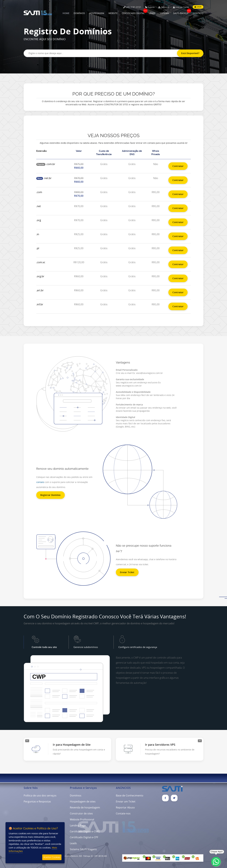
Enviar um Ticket (126, 801)
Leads (73, 843)
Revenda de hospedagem (85, 807)
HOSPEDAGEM (97, 13)
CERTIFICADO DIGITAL (133, 13)
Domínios (76, 795)
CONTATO (198, 13)
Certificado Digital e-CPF (84, 837)
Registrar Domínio (51, 495)
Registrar (164, 7)
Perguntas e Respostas (37, 801)
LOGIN (198, 7)
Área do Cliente (181, 7)
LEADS (152, 13)
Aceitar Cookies (52, 857)
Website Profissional (82, 819)
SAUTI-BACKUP (181, 13)
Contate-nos (123, 813)
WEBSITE (113, 13)
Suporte (150, 7)
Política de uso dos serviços (40, 795)
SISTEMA (164, 13)
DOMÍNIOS (79, 13)
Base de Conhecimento (130, 795)
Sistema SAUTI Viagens (83, 849)
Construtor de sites (81, 813)
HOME (66, 13)
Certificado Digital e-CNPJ (85, 831)
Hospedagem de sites (83, 801)
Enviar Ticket (127, 572)
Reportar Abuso (125, 807)
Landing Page (78, 825)
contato (40, 482)
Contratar (178, 166)
